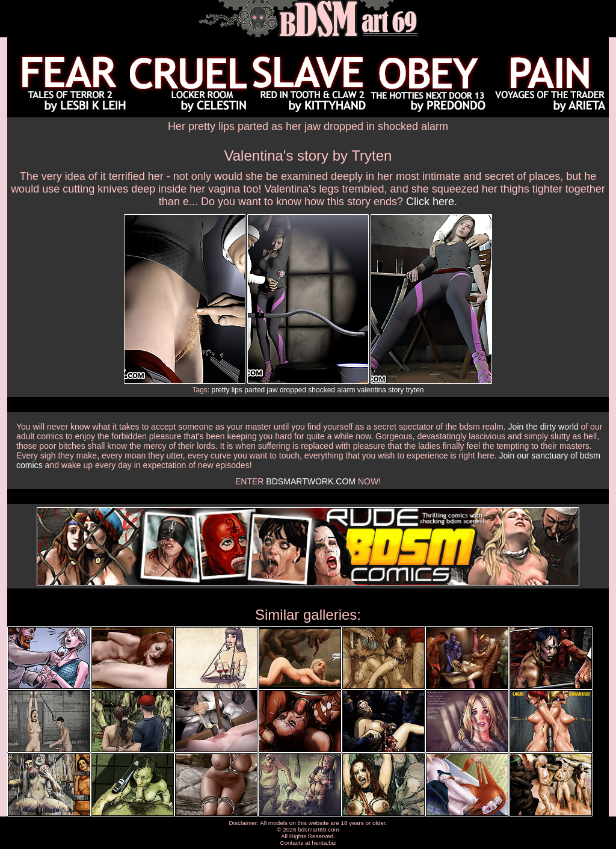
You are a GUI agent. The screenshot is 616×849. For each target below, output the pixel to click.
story (396, 390)
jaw (273, 390)
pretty (221, 390)
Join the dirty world (544, 427)
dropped (293, 390)
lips (237, 390)
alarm (346, 390)
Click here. (432, 202)
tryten (415, 390)
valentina (372, 390)
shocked (322, 390)
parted (254, 390)
